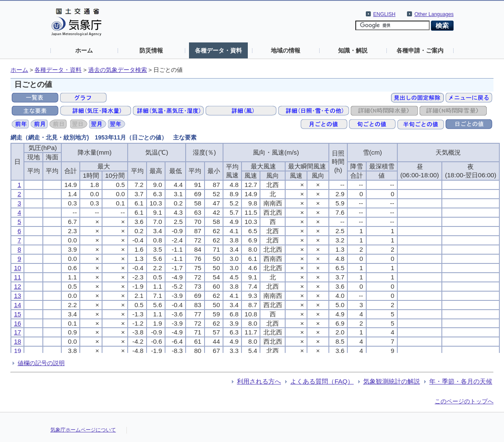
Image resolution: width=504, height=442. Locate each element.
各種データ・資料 (218, 50)
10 (17, 268)
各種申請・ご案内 (420, 50)
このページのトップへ (464, 401)
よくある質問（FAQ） (322, 381)
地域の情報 (286, 50)
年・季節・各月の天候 (461, 381)
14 (17, 305)
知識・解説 (353, 50)
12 (17, 286)
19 (17, 351)
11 (17, 277)
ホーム (84, 50)
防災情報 (151, 50)
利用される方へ (259, 381)
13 (17, 296)
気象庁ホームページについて (83, 430)
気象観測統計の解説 (392, 381)
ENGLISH (385, 14)
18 (17, 341)
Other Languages (434, 14)
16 (17, 323)
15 (17, 314)
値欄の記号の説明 (41, 363)
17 (17, 332)
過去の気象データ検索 (118, 70)
